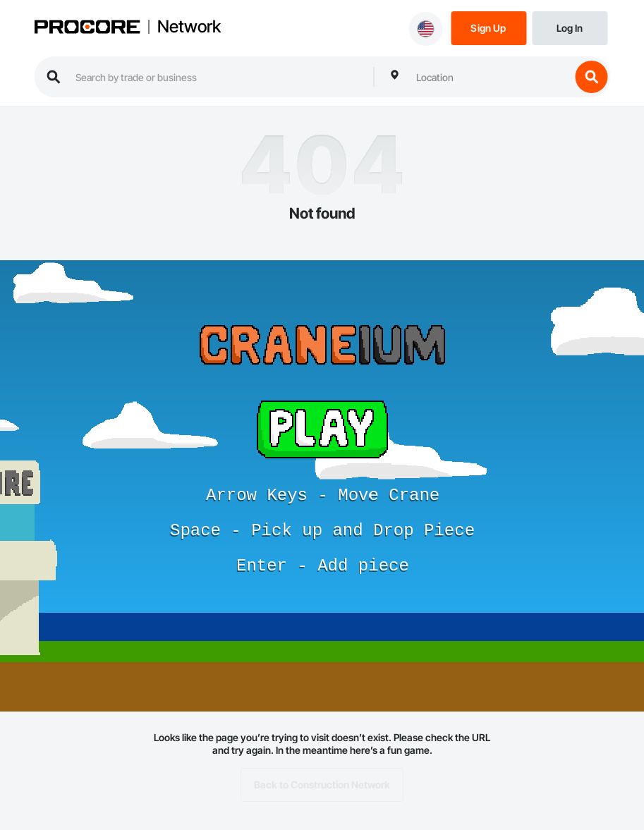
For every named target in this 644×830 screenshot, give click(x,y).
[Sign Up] (488, 27)
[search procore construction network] (217, 77)
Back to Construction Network (322, 785)
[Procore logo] (87, 28)
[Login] (570, 27)
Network (189, 27)
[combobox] (490, 77)
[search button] (591, 77)
